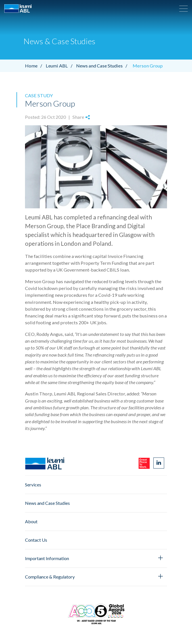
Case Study (39, 95)
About (31, 521)
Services (33, 485)
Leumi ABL (60, 66)
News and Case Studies (103, 66)
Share (81, 117)
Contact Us (36, 540)
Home (35, 66)
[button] (183, 9)
